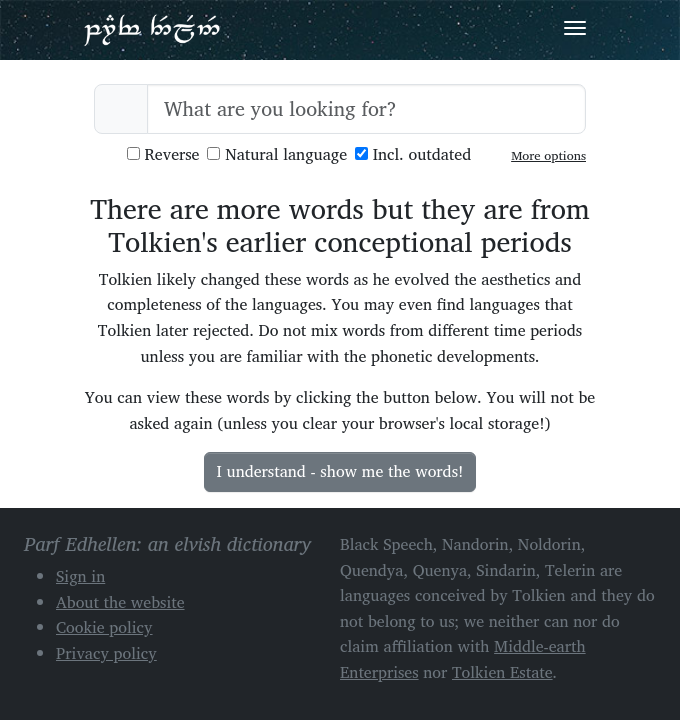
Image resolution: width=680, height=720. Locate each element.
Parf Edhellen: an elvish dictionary (152, 29)
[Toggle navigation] (575, 28)
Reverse (163, 154)
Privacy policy (106, 653)
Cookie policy (104, 627)
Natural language (277, 154)
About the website (120, 602)
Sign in (80, 576)
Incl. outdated (413, 154)
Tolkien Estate (502, 672)
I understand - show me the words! (340, 471)
